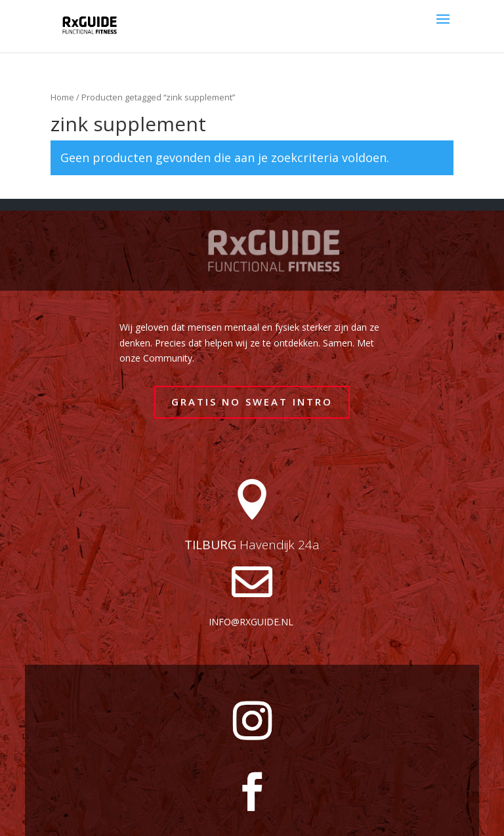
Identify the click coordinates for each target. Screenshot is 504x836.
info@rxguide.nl (251, 622)
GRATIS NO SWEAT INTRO (252, 402)
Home (62, 97)
